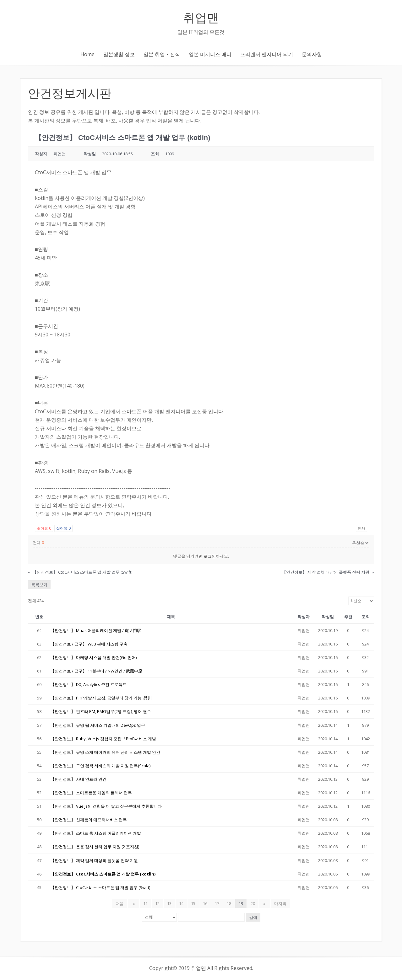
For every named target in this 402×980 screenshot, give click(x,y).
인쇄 (361, 528)
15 (193, 903)
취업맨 (201, 18)
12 (157, 903)
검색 (253, 917)
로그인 (210, 556)
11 (145, 903)
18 (229, 903)
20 (253, 903)
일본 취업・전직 (162, 54)
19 (241, 903)
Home (87, 54)
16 (205, 903)
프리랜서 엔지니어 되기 (267, 54)
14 (181, 903)
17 (217, 903)
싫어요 (63, 528)
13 (169, 903)
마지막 (278, 903)
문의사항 (312, 54)
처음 (122, 903)
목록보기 (39, 585)
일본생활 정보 (119, 54)
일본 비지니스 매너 (210, 54)
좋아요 (44, 528)
